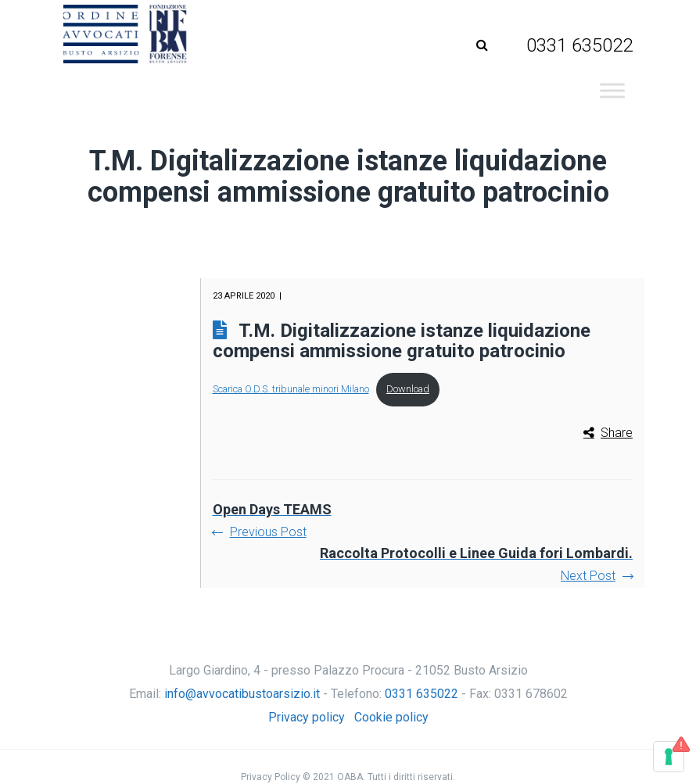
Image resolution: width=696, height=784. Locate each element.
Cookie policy (391, 717)
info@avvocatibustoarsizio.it (242, 694)
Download (408, 389)
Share (617, 433)
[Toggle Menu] (612, 90)
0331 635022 (422, 694)
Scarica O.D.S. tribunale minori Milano (291, 389)
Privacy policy (307, 717)
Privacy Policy (271, 777)
